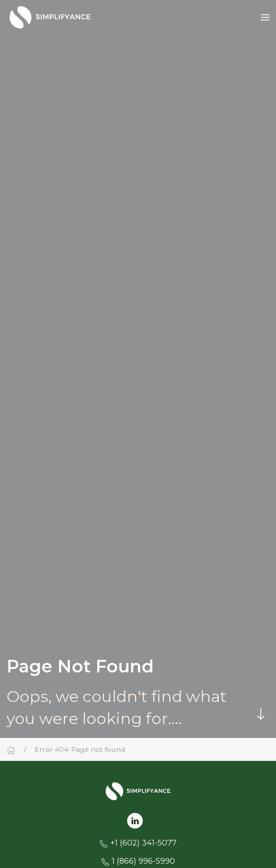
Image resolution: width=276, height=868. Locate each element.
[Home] (11, 749)
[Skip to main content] (261, 714)
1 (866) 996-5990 (143, 861)
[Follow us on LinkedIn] (135, 820)
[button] (265, 17)
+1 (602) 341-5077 (143, 843)
